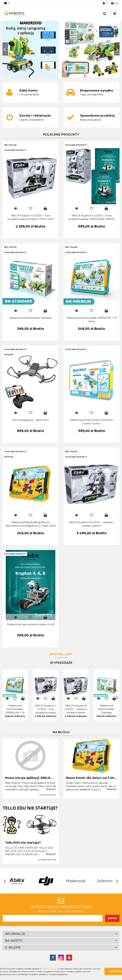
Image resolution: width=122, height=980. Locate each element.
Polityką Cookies (49, 969)
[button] (61, 934)
